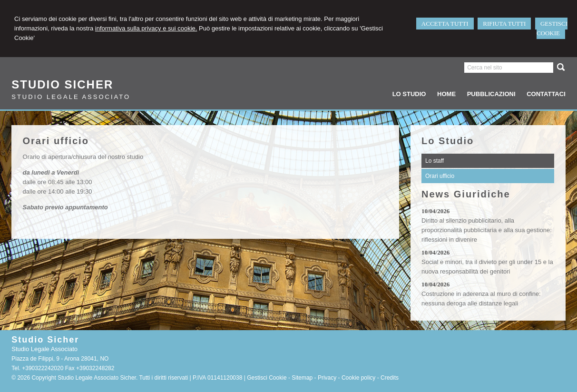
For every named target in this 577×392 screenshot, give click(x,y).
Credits (390, 378)
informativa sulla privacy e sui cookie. (146, 28)
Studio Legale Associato (71, 97)
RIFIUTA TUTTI (504, 24)
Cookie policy (358, 378)
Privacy (327, 378)
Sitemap (302, 378)
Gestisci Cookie (267, 378)
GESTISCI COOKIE (552, 28)
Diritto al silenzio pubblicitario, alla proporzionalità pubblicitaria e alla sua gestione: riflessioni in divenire (487, 230)
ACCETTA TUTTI (445, 24)
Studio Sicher (62, 84)
